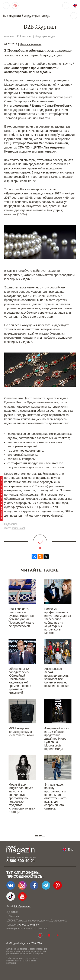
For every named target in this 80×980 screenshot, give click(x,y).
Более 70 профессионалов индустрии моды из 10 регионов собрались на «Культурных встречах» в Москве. (58, 621)
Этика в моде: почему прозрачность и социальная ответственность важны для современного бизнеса (56, 796)
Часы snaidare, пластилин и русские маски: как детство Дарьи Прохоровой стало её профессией (21, 617)
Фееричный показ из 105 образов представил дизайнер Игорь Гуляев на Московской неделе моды (57, 739)
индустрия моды (37, 16)
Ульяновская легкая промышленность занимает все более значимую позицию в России (57, 677)
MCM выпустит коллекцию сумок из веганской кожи (21, 732)
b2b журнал (12, 16)
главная (9, 37)
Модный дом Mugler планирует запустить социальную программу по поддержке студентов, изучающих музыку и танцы (22, 798)
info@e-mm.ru (22, 907)
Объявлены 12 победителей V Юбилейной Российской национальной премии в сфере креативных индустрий (20, 681)
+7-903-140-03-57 (29, 925)
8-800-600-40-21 (21, 861)
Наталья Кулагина (31, 44)
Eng (71, 849)
